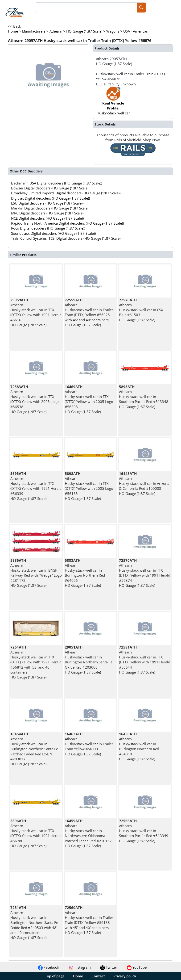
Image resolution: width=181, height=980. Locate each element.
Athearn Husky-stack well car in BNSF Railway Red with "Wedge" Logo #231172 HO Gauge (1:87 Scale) (36, 573)
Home (78, 976)
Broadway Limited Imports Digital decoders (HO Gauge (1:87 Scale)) (66, 193)
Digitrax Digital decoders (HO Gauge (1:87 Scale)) (50, 198)
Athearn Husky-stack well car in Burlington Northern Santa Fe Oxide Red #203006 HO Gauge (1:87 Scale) (89, 660)
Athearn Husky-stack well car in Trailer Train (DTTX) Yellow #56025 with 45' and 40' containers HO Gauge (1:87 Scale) (89, 312)
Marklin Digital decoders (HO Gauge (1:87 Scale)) (50, 208)
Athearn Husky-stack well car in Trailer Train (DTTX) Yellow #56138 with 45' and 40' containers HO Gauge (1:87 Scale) (89, 920)
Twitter (109, 967)
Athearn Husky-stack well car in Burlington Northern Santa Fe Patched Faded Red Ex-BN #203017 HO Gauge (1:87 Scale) (34, 749)
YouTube (137, 967)
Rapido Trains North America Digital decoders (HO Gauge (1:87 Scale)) (67, 223)
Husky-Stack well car (113, 103)
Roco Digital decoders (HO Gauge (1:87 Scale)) (48, 228)
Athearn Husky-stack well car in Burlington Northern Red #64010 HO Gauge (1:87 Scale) (139, 746)
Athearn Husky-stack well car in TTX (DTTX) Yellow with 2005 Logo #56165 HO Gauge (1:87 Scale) (89, 486)
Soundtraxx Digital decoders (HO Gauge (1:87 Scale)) (53, 233)
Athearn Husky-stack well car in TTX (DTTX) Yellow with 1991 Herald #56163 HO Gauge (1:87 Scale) (36, 312)
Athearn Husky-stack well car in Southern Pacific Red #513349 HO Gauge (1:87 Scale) (144, 831)
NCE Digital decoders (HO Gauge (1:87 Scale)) (47, 218)
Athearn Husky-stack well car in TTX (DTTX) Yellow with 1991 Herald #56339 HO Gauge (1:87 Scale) (36, 486)
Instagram (80, 967)
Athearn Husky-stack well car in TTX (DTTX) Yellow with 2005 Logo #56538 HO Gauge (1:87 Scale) (35, 399)
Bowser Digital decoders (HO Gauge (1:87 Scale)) (50, 188)
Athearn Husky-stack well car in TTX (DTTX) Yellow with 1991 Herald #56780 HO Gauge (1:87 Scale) (36, 833)
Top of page (55, 976)
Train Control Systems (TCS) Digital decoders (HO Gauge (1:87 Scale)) (66, 238)
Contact (98, 976)
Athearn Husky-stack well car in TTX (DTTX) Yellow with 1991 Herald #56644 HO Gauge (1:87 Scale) (145, 660)
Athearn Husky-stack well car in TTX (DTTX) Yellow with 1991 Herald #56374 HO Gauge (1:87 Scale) (145, 573)
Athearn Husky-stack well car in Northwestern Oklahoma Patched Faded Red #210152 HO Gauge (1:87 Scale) (88, 833)
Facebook (49, 967)
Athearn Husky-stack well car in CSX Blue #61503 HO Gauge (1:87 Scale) (141, 310)
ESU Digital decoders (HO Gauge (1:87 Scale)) (47, 203)
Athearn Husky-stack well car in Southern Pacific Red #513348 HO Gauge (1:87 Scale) (144, 397)
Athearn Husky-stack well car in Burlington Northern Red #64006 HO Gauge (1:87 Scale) (85, 573)
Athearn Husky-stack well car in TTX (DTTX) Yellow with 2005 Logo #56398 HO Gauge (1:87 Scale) (89, 399)
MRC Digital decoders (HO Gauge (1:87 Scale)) (48, 213)
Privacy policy (125, 976)
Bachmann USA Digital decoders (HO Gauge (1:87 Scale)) (57, 183)
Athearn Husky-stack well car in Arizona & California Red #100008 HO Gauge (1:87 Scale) (144, 484)
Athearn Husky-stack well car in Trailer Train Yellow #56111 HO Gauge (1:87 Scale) (89, 744)
